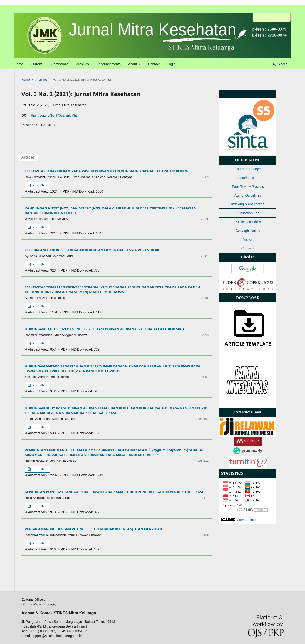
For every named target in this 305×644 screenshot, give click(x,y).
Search (280, 64)
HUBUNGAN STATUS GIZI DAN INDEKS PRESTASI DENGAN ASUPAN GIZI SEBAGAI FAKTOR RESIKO (104, 329)
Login (171, 64)
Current (36, 64)
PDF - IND (39, 185)
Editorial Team (248, 178)
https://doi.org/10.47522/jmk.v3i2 (53, 115)
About (133, 64)
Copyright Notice (248, 231)
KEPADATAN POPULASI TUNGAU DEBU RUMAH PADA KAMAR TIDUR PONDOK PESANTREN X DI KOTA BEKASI (114, 492)
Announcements (109, 64)
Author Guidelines (248, 195)
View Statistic (246, 520)
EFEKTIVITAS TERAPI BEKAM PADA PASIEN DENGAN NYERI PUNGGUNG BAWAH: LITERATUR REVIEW (107, 171)
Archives (82, 64)
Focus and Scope (248, 169)
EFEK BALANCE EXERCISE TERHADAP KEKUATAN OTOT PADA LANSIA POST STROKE (92, 250)
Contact (154, 64)
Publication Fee (248, 213)
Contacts (248, 248)
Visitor (248, 239)
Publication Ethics (248, 222)
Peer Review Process (248, 187)
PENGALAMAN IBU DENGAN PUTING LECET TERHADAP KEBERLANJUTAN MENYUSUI (93, 529)
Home (19, 64)
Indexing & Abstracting (248, 204)
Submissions (59, 64)
